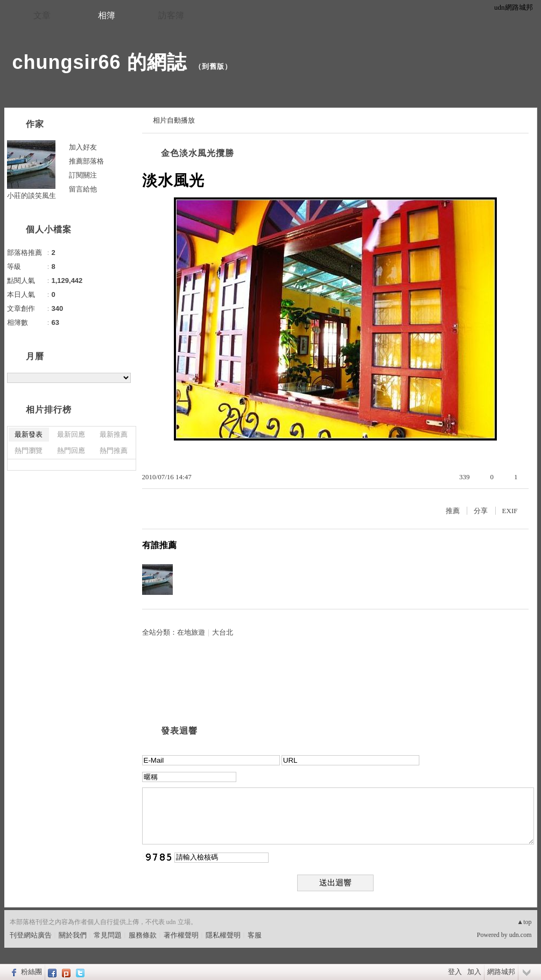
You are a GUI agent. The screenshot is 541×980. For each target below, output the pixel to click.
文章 (42, 15)
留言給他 (83, 189)
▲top (524, 922)
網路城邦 (501, 972)
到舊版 (213, 66)
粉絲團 (31, 972)
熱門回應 (71, 450)
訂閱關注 (83, 175)
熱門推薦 (114, 450)
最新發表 (29, 434)
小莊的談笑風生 (31, 196)
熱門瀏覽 (29, 450)
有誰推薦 (159, 545)
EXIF (510, 511)
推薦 (453, 511)
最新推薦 (114, 434)
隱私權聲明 (223, 935)
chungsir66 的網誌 (100, 62)
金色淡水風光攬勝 (198, 153)
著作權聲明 (181, 935)
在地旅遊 (191, 632)
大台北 (223, 632)
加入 (474, 972)
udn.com (521, 935)
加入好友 (83, 147)
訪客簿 (171, 15)
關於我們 (73, 935)
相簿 (107, 15)
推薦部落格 (86, 161)
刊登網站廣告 (31, 935)
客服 (255, 935)
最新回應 (71, 434)
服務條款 (143, 935)
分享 (481, 511)
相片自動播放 (174, 120)
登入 (455, 972)
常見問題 (108, 935)
